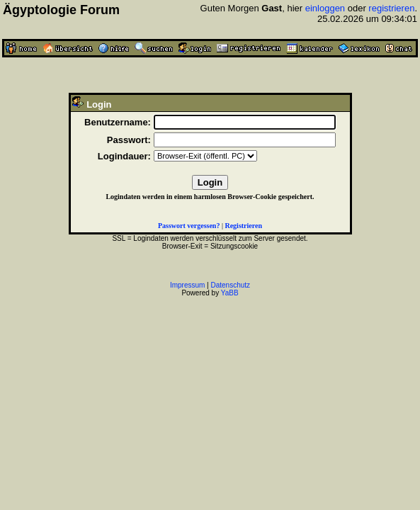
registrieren (391, 8)
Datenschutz (231, 285)
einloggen (325, 8)
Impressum (187, 285)
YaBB (230, 293)
